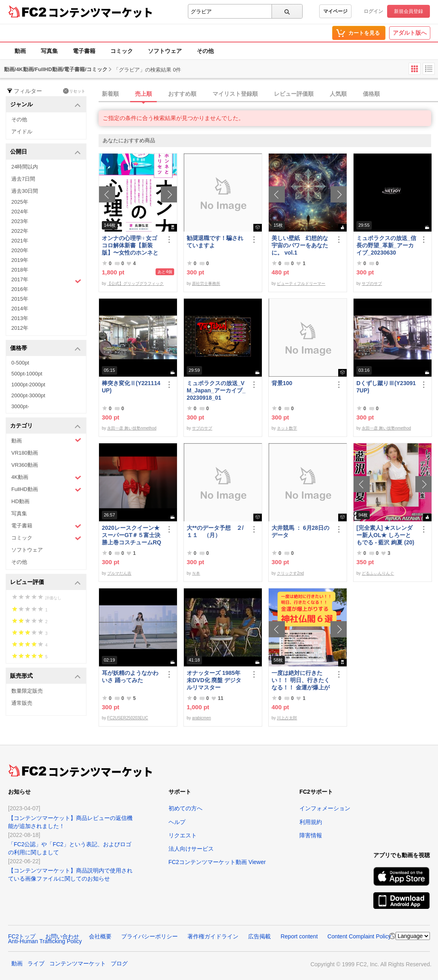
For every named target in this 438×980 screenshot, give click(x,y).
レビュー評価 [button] (45, 583)
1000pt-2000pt (28, 385)
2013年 (20, 318)
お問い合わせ (62, 936)
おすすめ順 (182, 94)
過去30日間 (25, 191)
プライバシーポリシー (150, 936)
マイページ (335, 11)
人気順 (338, 94)
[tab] (268, 94)
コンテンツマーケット (101, 12)
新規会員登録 (409, 11)
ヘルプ (177, 822)
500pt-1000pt (27, 374)
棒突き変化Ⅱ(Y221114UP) (131, 387)
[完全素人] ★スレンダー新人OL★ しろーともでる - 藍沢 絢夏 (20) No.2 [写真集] (385, 535)
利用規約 (311, 822)
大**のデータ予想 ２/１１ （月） (215, 531)
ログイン (373, 11)
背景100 (282, 383)
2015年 (20, 299)
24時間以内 (25, 167)
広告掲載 (259, 936)
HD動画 (20, 501)
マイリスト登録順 (235, 94)
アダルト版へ (410, 33)
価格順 (371, 94)
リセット (74, 91)
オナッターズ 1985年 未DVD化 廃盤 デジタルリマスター (214, 680)
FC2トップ (22, 936)
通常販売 (22, 703)
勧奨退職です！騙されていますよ (215, 242)
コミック (122, 51)
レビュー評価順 (294, 94)
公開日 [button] (45, 152)
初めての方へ (185, 808)
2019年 (20, 260)
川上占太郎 (287, 718)
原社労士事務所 (206, 283)
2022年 (20, 231)
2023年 (20, 221)
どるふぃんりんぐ (378, 573)
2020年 (20, 250)
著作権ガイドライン (213, 936)
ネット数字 (287, 428)
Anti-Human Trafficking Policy (45, 941)
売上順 (143, 94)
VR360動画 (25, 465)
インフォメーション (325, 808)
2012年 (20, 328)
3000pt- (20, 406)
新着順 (110, 94)
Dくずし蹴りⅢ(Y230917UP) (386, 387)
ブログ (119, 963)
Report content (299, 936)
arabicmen (201, 718)
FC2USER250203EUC (127, 718)
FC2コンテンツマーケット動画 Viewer (217, 862)
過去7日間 (23, 179)
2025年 (20, 202)
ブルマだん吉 (119, 573)
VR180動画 (25, 453)
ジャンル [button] (45, 105)
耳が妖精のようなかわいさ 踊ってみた (130, 677)
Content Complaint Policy (359, 936)
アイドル (22, 132)
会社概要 (100, 936)
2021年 (20, 241)
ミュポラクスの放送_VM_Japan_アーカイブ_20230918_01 (216, 390)
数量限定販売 (27, 691)
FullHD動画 (46, 490)
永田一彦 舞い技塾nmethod (132, 428)
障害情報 (311, 835)
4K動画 (46, 477)
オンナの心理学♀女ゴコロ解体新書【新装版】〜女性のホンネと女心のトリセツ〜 (130, 246)
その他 (205, 51)
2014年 (20, 309)
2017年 (46, 280)
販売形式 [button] (45, 676)
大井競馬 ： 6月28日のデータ (300, 531)
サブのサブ (372, 283)
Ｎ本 (196, 573)
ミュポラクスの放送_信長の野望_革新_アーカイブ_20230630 (386, 245)
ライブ (36, 963)
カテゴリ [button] (45, 426)
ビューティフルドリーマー (301, 283)
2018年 (20, 270)
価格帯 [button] (45, 349)
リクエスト (183, 835)
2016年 (20, 289)
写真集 (49, 51)
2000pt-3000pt (28, 395)
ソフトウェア (165, 51)
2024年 (20, 212)
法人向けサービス (191, 849)
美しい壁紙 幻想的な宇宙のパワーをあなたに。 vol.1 (300, 245)
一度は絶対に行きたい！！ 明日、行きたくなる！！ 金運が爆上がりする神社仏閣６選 (301, 680)
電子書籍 (84, 51)
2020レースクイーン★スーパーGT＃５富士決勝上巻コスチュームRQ (132, 535)
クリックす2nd (290, 573)
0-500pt (20, 363)
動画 (20, 51)
